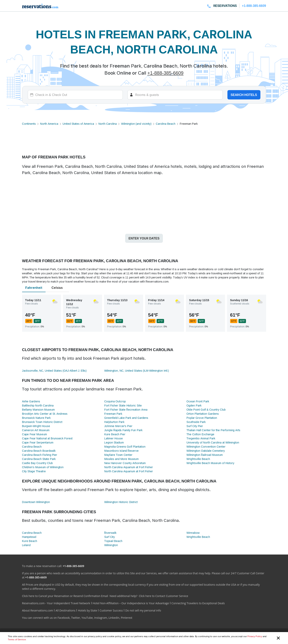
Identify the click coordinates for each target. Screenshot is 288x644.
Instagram (101, 618)
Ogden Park (194, 405)
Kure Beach (30, 541)
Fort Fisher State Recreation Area (126, 410)
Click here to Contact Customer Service (163, 596)
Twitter (76, 618)
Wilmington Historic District (121, 502)
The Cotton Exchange (200, 434)
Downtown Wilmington (36, 502)
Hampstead (29, 537)
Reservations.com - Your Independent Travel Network (56, 603)
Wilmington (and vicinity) (136, 124)
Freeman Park (113, 414)
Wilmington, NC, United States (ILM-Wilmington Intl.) (137, 371)
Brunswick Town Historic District (42, 422)
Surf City (109, 537)
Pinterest (127, 618)
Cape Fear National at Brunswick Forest (47, 438)
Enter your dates (144, 238)
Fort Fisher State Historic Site (123, 405)
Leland (26, 545)
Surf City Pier (195, 426)
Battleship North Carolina (38, 405)
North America (49, 124)
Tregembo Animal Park (201, 438)
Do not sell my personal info (143, 610)
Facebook (64, 618)
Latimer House (113, 438)
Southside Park (196, 422)
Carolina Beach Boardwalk (39, 451)
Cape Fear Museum (35, 434)
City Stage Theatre (34, 471)
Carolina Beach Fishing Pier (40, 455)
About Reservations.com (38, 610)
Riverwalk (110, 533)
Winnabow (193, 533)
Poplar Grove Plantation (202, 418)
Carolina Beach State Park (39, 459)
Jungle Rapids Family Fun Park (123, 430)
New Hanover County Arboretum (125, 463)
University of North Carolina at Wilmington (213, 442)
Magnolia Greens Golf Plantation (125, 447)
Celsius (57, 288)
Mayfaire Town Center (118, 455)
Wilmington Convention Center (206, 447)
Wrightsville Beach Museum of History (210, 463)
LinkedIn (114, 618)
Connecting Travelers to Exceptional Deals (198, 603)
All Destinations (65, 610)
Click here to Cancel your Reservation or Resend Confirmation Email (65, 596)
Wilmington (111, 545)
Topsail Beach (113, 541)
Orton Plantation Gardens (203, 414)
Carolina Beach (166, 124)
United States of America (78, 124)
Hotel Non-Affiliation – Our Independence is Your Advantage (131, 603)
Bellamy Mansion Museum (38, 410)
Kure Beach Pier (115, 434)
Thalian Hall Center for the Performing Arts (213, 430)
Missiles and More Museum (121, 459)
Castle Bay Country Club (37, 463)
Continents (29, 124)
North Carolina (108, 124)
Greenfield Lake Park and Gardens (126, 418)
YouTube (87, 618)
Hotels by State (87, 610)
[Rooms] (175, 95)
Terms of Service (17, 639)
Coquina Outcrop (115, 401)
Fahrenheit (34, 288)
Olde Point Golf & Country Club (206, 410)
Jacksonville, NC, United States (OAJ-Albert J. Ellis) (54, 371)
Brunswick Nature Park (36, 418)
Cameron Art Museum (36, 430)
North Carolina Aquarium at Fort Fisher (129, 467)
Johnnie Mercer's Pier (118, 426)
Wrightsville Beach (198, 459)
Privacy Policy (255, 636)
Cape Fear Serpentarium (38, 442)
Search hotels (244, 95)
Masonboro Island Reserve (121, 451)
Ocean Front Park (198, 401)
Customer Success (111, 610)
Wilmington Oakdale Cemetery (206, 451)
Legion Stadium (114, 442)
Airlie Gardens (31, 401)
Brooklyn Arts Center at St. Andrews (45, 414)
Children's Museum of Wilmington (43, 467)
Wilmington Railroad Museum (205, 455)
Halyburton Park (114, 422)
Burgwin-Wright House (36, 426)
